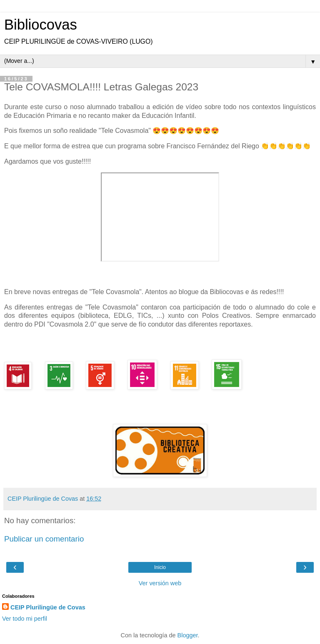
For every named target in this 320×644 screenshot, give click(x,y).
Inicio (160, 567)
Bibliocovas (41, 25)
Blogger (188, 635)
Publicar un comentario (44, 539)
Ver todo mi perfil (25, 619)
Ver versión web (160, 583)
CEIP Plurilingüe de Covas (48, 607)
